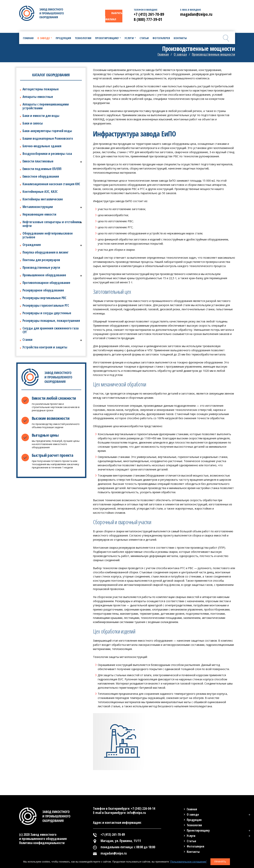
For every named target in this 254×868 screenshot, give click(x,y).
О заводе (180, 54)
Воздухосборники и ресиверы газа (47, 154)
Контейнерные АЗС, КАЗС (40, 192)
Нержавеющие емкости (39, 214)
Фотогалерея (195, 846)
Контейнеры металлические (43, 199)
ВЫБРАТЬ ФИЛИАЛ (114, 16)
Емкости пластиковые (38, 161)
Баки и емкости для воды (41, 116)
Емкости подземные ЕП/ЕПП (42, 169)
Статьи (191, 841)
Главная (163, 54)
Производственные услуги (41, 267)
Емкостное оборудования (41, 176)
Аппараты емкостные (38, 97)
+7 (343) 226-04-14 (143, 809)
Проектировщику (198, 830)
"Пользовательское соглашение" (188, 862)
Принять (220, 862)
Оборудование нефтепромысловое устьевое (48, 235)
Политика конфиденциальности (42, 843)
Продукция (194, 820)
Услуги (191, 836)
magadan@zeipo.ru (196, 14)
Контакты (193, 852)
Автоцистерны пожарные (41, 89)
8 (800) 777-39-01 (148, 19)
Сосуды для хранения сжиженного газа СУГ (51, 330)
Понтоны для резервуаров (41, 260)
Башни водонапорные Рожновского (48, 138)
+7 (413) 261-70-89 (149, 14)
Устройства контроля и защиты (45, 347)
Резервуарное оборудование (43, 290)
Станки (27, 340)
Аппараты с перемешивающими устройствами (46, 106)
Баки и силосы (33, 123)
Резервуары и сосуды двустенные (47, 313)
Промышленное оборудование (44, 275)
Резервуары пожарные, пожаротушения (51, 321)
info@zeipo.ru (136, 813)
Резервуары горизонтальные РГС (46, 305)
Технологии (194, 825)
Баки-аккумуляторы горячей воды (47, 131)
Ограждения (32, 245)
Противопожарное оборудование (46, 283)
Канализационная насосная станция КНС (51, 184)
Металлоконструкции (38, 207)
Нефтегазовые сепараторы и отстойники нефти (52, 224)
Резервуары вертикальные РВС (44, 298)
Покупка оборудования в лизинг (46, 252)
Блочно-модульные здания (42, 146)
